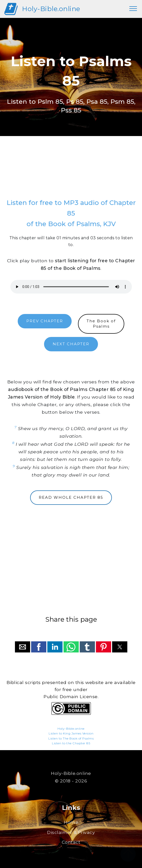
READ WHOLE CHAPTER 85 (71, 497)
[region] (71, 172)
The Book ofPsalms (101, 324)
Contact (71, 842)
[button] (23, 647)
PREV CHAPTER (45, 321)
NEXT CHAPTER (71, 344)
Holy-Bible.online (51, 9)
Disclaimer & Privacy (71, 832)
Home (71, 822)
